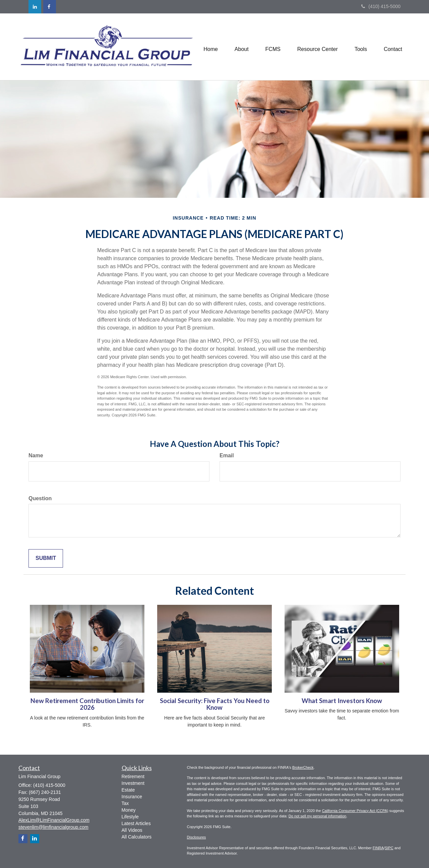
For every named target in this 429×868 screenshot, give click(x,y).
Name (36, 455)
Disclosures (197, 837)
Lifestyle (130, 817)
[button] (241, 47)
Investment (133, 783)
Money (129, 810)
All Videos (132, 830)
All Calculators (137, 837)
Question (40, 498)
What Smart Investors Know (342, 701)
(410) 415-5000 (381, 6)
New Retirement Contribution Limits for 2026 (87, 704)
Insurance (132, 797)
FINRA (378, 848)
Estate (128, 790)
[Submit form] (46, 558)
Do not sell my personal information (317, 816)
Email (227, 455)
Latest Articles (136, 823)
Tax (125, 803)
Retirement (133, 776)
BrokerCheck (303, 767)
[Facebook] (50, 7)
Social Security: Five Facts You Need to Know (215, 704)
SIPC (389, 848)
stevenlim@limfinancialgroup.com (53, 827)
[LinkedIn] (35, 7)
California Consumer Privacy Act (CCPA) (355, 811)
